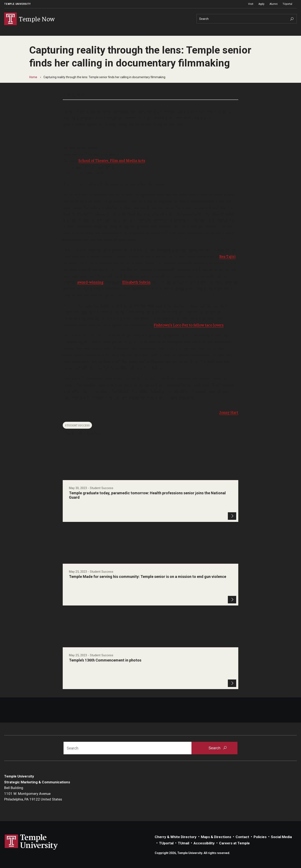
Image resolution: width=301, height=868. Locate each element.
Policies (260, 837)
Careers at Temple (234, 843)
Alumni (274, 4)
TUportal (287, 4)
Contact (242, 837)
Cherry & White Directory (176, 837)
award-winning (90, 282)
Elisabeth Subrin (136, 282)
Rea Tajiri (227, 256)
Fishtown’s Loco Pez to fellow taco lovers (189, 325)
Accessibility (204, 843)
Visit (251, 4)
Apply (261, 4)
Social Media (281, 837)
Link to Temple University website (31, 842)
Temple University (17, 4)
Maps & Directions (216, 837)
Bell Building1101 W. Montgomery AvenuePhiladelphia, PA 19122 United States (33, 793)
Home (33, 77)
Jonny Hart (229, 412)
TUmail (184, 843)
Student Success (77, 425)
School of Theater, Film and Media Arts (112, 160)
